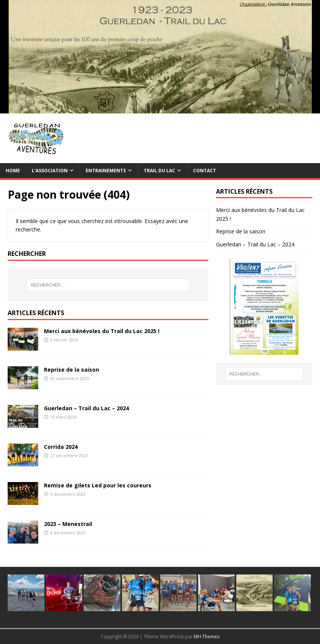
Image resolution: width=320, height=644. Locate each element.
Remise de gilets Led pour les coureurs (98, 485)
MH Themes (207, 637)
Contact (205, 171)
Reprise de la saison (71, 370)
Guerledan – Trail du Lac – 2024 (86, 408)
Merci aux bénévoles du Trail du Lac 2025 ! (102, 331)
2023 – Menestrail (68, 524)
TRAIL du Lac (159, 171)
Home (13, 171)
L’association (50, 171)
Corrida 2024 (61, 447)
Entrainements (106, 171)
